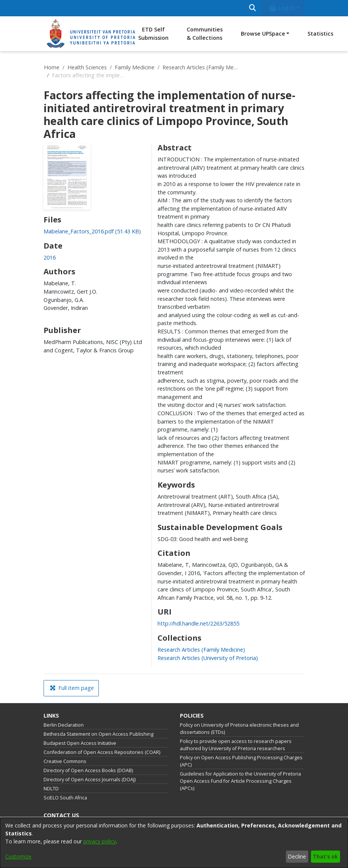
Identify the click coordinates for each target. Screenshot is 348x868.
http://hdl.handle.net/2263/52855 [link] (198, 623)
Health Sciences (87, 67)
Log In (282, 8)
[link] (92, 231)
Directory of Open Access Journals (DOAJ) (90, 780)
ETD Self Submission (153, 34)
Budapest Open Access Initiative (80, 743)
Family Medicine (135, 67)
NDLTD (51, 789)
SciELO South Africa (65, 798)
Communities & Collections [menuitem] (205, 34)
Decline (297, 856)
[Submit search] (253, 8)
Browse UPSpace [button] (263, 34)
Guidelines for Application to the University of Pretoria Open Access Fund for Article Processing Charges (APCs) (240, 781)
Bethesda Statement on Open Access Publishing (98, 734)
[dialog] (174, 843)
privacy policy (100, 841)
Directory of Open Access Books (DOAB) (88, 770)
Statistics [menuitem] (320, 34)
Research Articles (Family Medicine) (200, 67)
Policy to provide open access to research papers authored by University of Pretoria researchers (236, 745)
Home (52, 67)
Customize (18, 856)
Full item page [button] (72, 688)
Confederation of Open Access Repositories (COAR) (102, 752)
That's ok (325, 856)
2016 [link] (50, 257)
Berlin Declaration (64, 725)
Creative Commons (65, 761)
